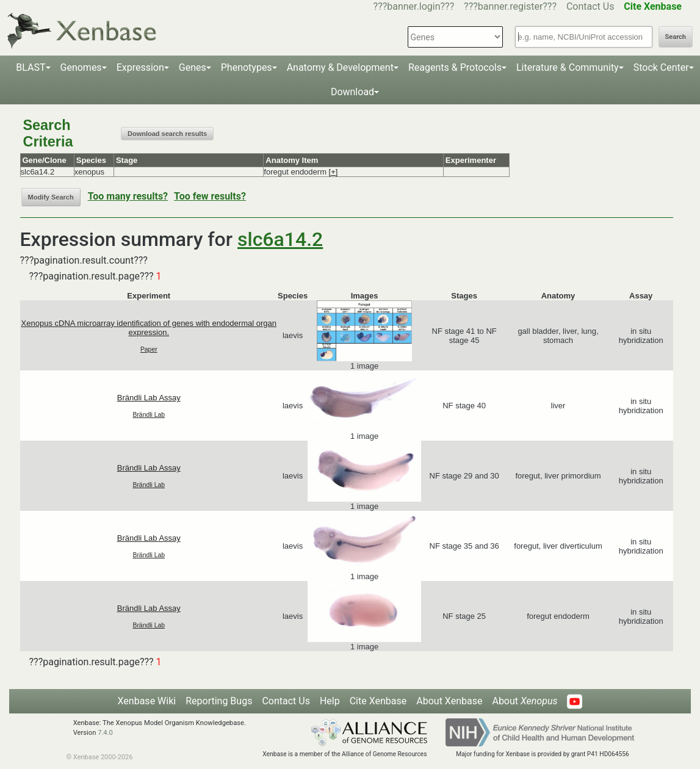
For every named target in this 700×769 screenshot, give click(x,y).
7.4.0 (105, 733)
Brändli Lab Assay (149, 398)
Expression (140, 67)
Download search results (167, 134)
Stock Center (661, 67)
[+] (334, 172)
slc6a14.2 (280, 239)
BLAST (31, 67)
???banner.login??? (414, 6)
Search (676, 37)
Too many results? (128, 196)
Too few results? (210, 196)
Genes (193, 67)
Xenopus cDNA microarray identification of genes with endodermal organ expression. (149, 328)
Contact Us (590, 6)
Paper (149, 349)
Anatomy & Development (340, 67)
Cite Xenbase (378, 701)
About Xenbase (449, 701)
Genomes (81, 67)
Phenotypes (247, 67)
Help (330, 701)
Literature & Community (568, 67)
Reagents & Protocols (455, 67)
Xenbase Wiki (147, 701)
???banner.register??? (510, 6)
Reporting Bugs (219, 701)
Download (352, 92)
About (525, 701)
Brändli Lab (149, 415)
